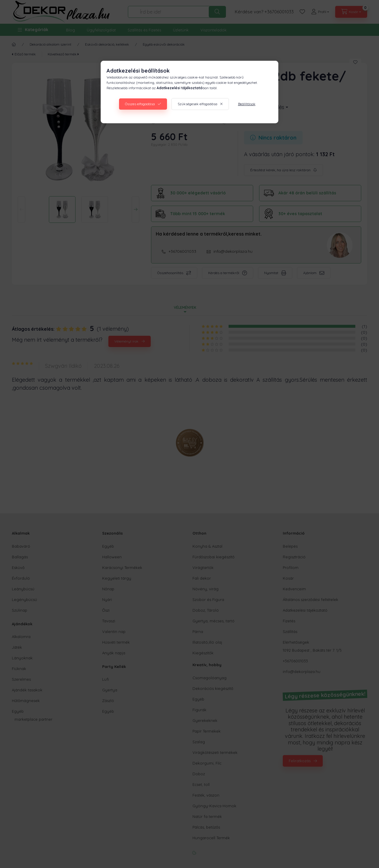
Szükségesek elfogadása (197, 104)
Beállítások (247, 104)
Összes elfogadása (140, 104)
